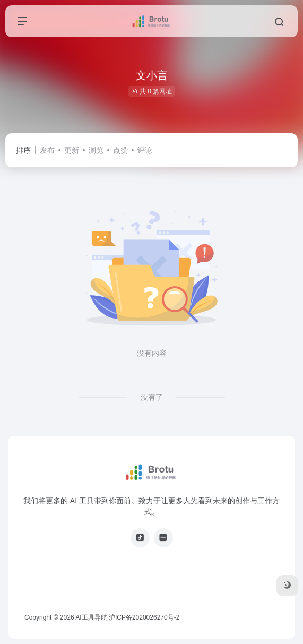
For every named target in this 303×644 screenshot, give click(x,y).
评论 (145, 150)
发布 (47, 150)
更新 (72, 150)
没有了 (152, 397)
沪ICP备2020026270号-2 (144, 617)
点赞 (120, 150)
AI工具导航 (91, 617)
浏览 (96, 150)
